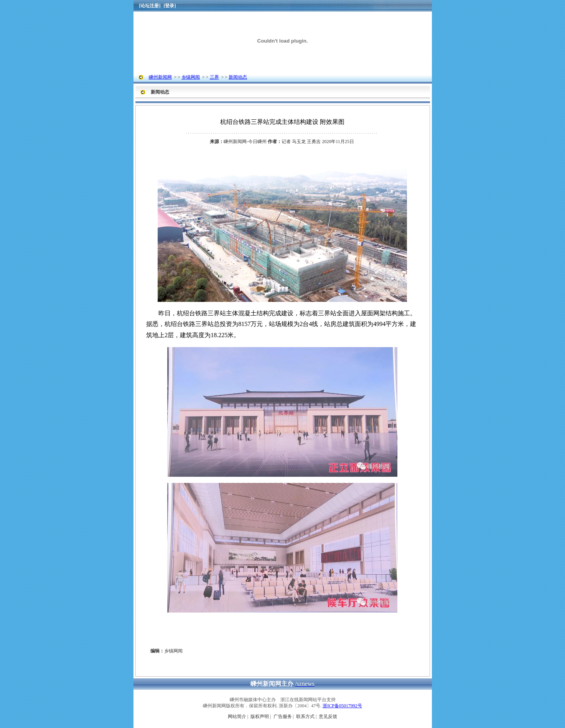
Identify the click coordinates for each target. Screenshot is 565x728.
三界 (214, 77)
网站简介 (237, 716)
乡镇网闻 (191, 77)
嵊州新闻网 (160, 77)
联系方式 (305, 716)
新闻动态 (238, 77)
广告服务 (283, 716)
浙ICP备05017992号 (342, 706)
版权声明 (260, 716)
